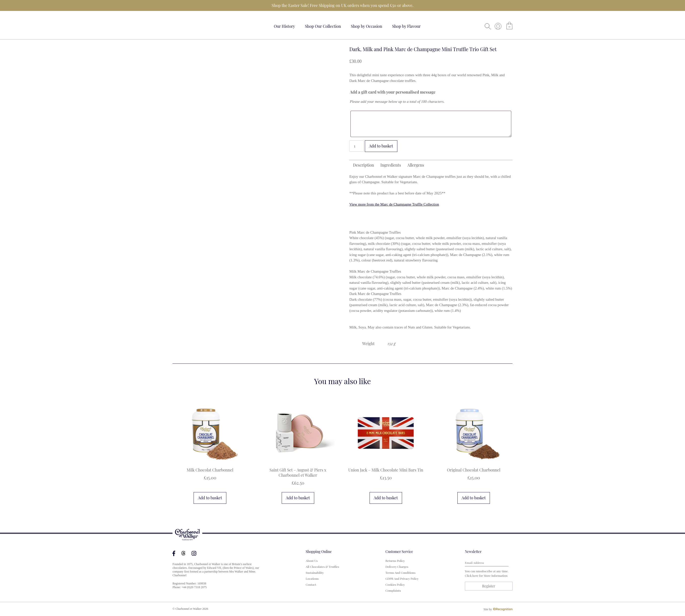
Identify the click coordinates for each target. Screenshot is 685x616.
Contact (311, 584)
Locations (312, 579)
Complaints (393, 590)
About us (312, 561)
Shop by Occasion (367, 26)
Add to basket (381, 146)
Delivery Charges (397, 567)
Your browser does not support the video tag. (191, 25)
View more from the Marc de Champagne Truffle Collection (394, 204)
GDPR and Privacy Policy (402, 579)
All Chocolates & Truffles (323, 567)
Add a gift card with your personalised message (393, 92)
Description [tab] (363, 165)
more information (496, 576)
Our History (284, 26)
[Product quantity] (356, 146)
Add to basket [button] (210, 498)
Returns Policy (395, 561)
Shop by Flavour (406, 26)
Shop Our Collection (323, 26)
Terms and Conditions (400, 573)
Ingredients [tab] (391, 165)
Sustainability (315, 573)
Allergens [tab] (416, 165)
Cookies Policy (395, 584)
